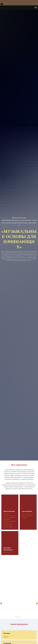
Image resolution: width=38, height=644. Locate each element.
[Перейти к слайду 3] (18, 617)
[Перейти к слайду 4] (20, 617)
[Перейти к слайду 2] (17, 617)
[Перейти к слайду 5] (21, 617)
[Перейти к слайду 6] (22, 617)
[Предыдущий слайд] (1, 603)
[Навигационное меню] (36, 8)
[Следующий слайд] (37, 603)
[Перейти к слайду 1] (16, 617)
